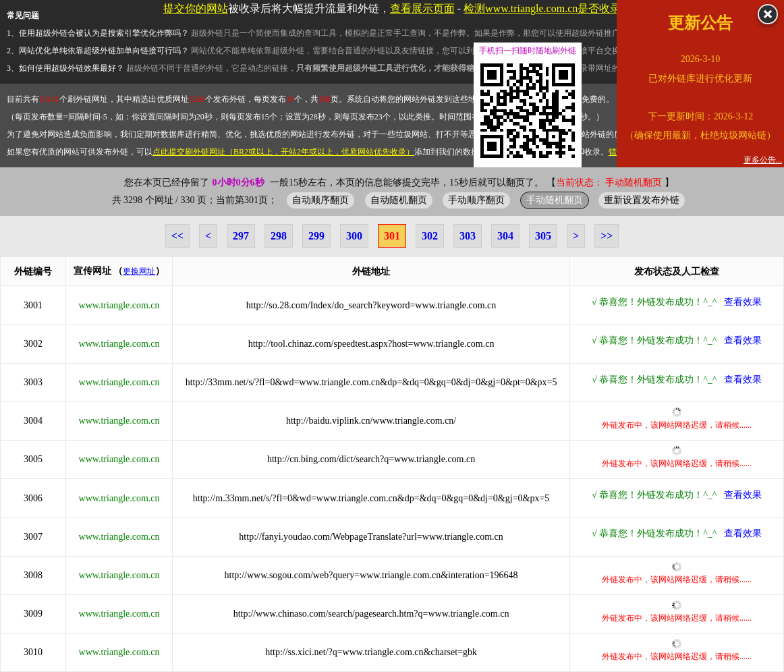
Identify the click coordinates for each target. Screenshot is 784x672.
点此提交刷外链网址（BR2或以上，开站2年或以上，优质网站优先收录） (283, 152)
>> (607, 236)
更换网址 (139, 271)
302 (430, 236)
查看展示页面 (422, 8)
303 (468, 236)
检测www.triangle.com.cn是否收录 (542, 8)
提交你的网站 (196, 8)
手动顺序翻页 (476, 200)
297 (241, 236)
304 (505, 236)
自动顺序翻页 (320, 200)
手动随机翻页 (555, 200)
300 (354, 236)
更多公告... (763, 160)
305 (543, 236)
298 (279, 236)
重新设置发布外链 (642, 200)
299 (316, 236)
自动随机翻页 (399, 200)
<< (177, 236)
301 (392, 236)
